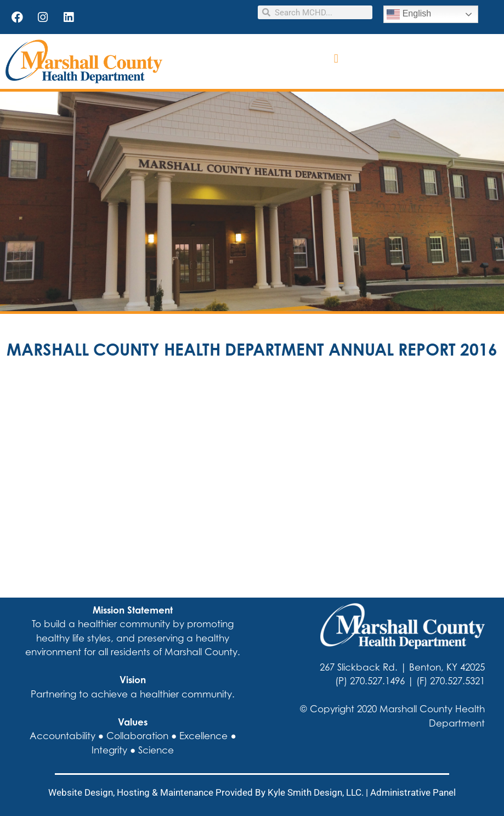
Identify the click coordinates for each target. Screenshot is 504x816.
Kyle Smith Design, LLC (315, 792)
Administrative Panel (413, 792)
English (409, 14)
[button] (336, 59)
